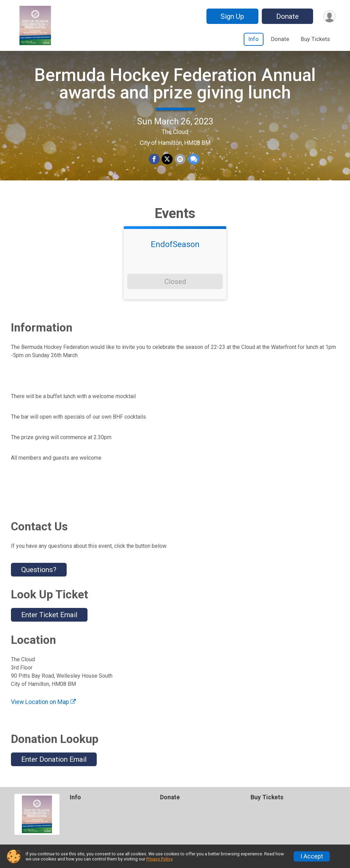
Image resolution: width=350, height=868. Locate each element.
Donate (287, 16)
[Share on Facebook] (154, 159)
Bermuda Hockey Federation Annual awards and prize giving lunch (175, 84)
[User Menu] (329, 16)
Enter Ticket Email (49, 615)
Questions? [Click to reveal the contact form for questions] (39, 570)
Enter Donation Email (54, 759)
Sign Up (232, 16)
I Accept (312, 856)
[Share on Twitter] (167, 159)
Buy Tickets (315, 39)
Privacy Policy (159, 859)
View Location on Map (43, 702)
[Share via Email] (180, 159)
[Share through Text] (193, 159)
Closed (175, 282)
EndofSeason (175, 245)
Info (254, 39)
